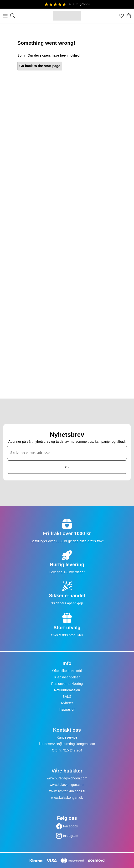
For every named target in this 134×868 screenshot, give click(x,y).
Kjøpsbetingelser (67, 677)
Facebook (71, 826)
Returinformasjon (67, 690)
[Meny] (5, 16)
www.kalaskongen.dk (67, 798)
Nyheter (67, 703)
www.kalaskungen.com (67, 785)
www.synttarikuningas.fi (67, 791)
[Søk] (13, 16)
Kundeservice (67, 737)
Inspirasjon (67, 709)
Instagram (71, 836)
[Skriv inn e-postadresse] (67, 453)
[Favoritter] (121, 16)
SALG (67, 697)
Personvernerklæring (67, 684)
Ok (67, 467)
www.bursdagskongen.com (67, 778)
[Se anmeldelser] (67, 4)
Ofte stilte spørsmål (67, 671)
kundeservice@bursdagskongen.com (67, 744)
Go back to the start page (40, 66)
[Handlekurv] (129, 16)
